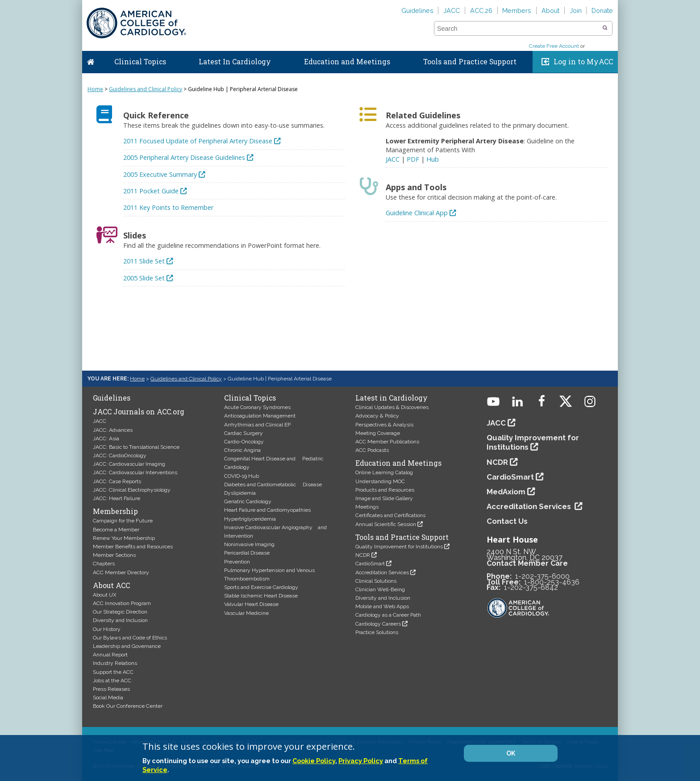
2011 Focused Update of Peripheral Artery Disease (198, 141)
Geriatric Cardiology (248, 501)
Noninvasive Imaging (249, 544)
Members (517, 10)
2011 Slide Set (144, 261)
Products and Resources (385, 490)
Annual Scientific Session (386, 524)
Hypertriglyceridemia (250, 519)
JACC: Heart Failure (117, 498)
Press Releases (111, 689)
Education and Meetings (347, 62)
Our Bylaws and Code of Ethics (130, 638)
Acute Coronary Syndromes (257, 407)
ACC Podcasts (372, 450)
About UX (105, 595)
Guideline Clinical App (417, 213)
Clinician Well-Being (380, 589)
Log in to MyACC (583, 62)
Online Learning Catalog (384, 472)
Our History (107, 629)
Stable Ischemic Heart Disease (261, 596)
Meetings (367, 507)
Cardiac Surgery (244, 433)
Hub (433, 159)
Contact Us (507, 521)
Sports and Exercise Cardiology (261, 587)
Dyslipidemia (240, 493)
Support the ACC (113, 672)
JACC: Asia (106, 439)
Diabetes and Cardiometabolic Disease (273, 484)
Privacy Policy (361, 761)
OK (511, 753)
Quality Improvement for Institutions (399, 547)
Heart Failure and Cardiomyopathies (267, 510)
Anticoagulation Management (260, 416)
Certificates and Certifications (390, 515)
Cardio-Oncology (244, 442)
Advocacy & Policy (377, 416)
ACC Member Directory (121, 572)
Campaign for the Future (123, 521)
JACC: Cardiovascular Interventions (135, 472)
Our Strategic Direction (120, 612)
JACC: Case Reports (117, 481)
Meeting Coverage (378, 433)
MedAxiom (506, 492)
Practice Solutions (377, 632)
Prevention (237, 562)
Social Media (108, 697)
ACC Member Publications (387, 442)
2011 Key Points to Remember (168, 207)
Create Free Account (554, 46)
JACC (452, 10)
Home (91, 60)
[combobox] (518, 29)
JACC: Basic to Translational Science (136, 447)
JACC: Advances (113, 430)
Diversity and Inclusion (120, 620)
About (550, 10)
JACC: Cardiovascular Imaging (129, 464)
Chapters (104, 564)
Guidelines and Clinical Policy (146, 89)
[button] (605, 28)
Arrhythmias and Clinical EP (257, 425)
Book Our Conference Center (128, 706)
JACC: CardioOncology (120, 455)
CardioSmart (370, 564)
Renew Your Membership (124, 538)
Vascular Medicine (246, 613)
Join (576, 10)
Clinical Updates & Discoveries (392, 407)
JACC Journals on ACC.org (139, 412)
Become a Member (116, 530)
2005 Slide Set (144, 278)
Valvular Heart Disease (251, 604)
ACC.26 (481, 10)
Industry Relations (115, 663)
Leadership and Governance (127, 646)
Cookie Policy (314, 761)
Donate (602, 10)
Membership (115, 511)
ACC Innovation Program (122, 603)
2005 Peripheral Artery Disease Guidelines (184, 157)
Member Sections (114, 555)
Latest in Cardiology (392, 398)
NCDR (363, 555)
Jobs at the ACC (112, 681)
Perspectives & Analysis (384, 425)
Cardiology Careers (378, 624)
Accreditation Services (382, 572)
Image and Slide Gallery (384, 498)
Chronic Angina (242, 450)
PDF (413, 159)
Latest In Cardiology (235, 62)
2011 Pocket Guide (151, 191)
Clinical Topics (140, 62)
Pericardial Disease (247, 553)
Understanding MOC (380, 481)
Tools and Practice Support (470, 62)
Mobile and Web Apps (382, 606)
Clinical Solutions (376, 581)
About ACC (111, 585)
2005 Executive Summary (160, 174)
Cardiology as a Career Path (388, 615)
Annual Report (110, 655)
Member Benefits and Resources (133, 547)
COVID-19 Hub (242, 476)
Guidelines (417, 10)
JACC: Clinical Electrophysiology (132, 490)
